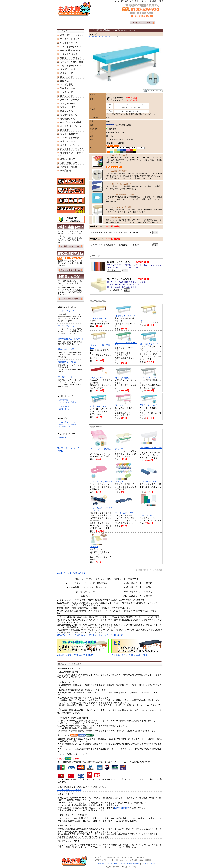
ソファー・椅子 (68, 107)
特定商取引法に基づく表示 (108, 864)
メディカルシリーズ (70, 100)
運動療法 (64, 81)
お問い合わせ (64, 409)
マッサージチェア (69, 104)
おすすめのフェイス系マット (71, 339)
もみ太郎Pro (93, 37)
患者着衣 (64, 130)
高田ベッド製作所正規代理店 (129, 864)
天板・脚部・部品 (69, 163)
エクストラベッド (69, 54)
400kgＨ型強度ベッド (70, 51)
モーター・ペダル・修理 (72, 62)
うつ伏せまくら (68, 119)
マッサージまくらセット (101, 482)
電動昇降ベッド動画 (67, 362)
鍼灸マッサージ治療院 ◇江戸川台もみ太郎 (67, 426)
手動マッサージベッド (71, 66)
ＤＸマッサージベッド (71, 47)
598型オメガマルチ (149, 405)
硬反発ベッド (67, 77)
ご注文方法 (64, 400)
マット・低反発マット (71, 134)
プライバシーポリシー (149, 864)
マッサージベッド (66, 311)
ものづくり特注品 (69, 167)
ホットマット (121, 449)
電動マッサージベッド (71, 58)
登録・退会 (64, 437)
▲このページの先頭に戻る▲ (71, 573)
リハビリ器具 (67, 85)
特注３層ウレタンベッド (72, 35)
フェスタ (119, 405)
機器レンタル (67, 111)
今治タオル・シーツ (70, 145)
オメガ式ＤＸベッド (149, 344)
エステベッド (67, 96)
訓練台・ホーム (68, 88)
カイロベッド (67, 92)
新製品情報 (65, 171)
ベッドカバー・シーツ (71, 126)
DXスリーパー (97, 378)
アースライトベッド (70, 39)
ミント (143, 320)
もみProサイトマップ (67, 422)
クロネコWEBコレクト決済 (69, 790)
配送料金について (122, 808)
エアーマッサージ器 (70, 138)
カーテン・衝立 (147, 516)
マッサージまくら (69, 115)
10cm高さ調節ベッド (105, 37)
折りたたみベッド (69, 43)
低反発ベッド (67, 73)
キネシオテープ (68, 141)
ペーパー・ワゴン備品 (71, 122)
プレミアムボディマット (126, 513)
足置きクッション (148, 482)
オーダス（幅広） (123, 378)
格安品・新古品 (68, 159)
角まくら (119, 482)
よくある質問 (64, 407)
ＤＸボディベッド (98, 319)
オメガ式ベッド (68, 69)
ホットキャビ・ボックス (72, 149)
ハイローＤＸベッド (149, 378)
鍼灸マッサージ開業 (67, 349)
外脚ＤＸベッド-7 (98, 407)
